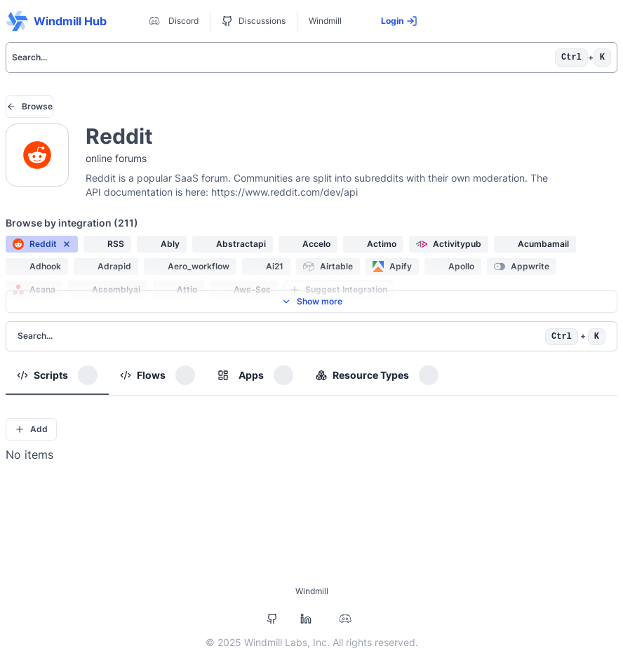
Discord (172, 21)
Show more (312, 301)
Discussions (254, 21)
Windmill (325, 21)
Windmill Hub (56, 21)
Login (399, 21)
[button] (42, 244)
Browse (29, 106)
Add (31, 429)
